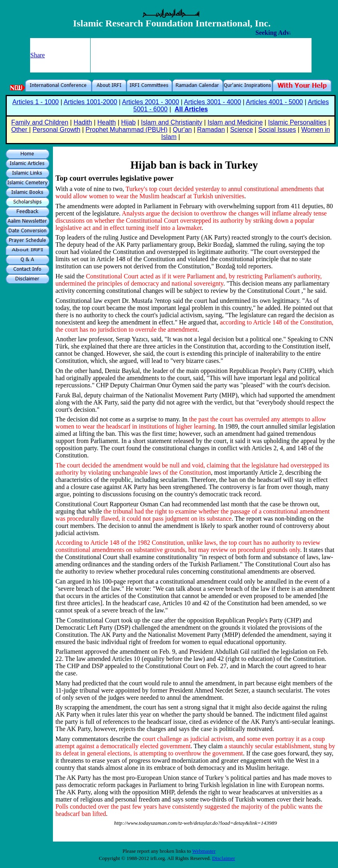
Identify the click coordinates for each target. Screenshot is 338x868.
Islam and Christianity (172, 122)
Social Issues (277, 130)
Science (242, 130)
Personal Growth (56, 130)
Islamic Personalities (297, 122)
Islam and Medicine (235, 122)
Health (107, 122)
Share (38, 55)
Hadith (83, 122)
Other (20, 130)
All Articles (191, 109)
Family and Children (40, 122)
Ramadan (211, 130)
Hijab (128, 122)
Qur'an (182, 130)
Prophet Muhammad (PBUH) (126, 130)
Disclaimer (224, 858)
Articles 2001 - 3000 (150, 102)
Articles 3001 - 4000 (213, 102)
